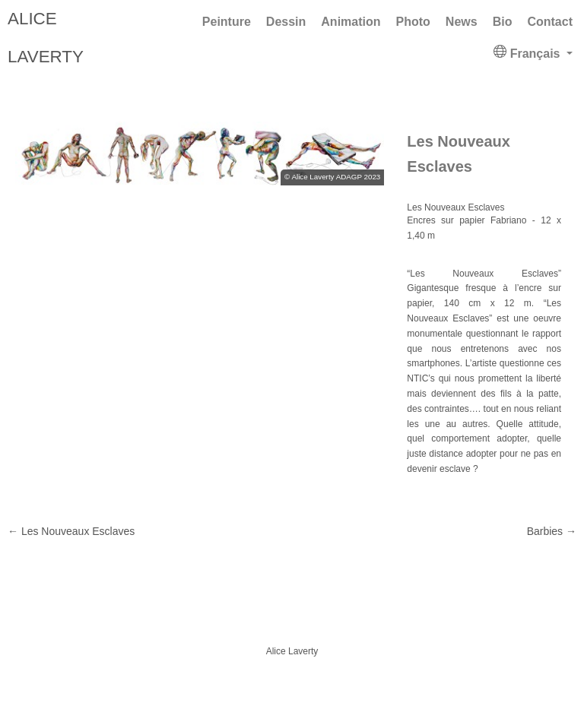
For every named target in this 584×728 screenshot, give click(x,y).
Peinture (227, 22)
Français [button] (528, 52)
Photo (413, 22)
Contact (550, 22)
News (462, 22)
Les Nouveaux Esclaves (71, 531)
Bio (503, 22)
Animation (351, 22)
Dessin (286, 22)
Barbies (552, 531)
